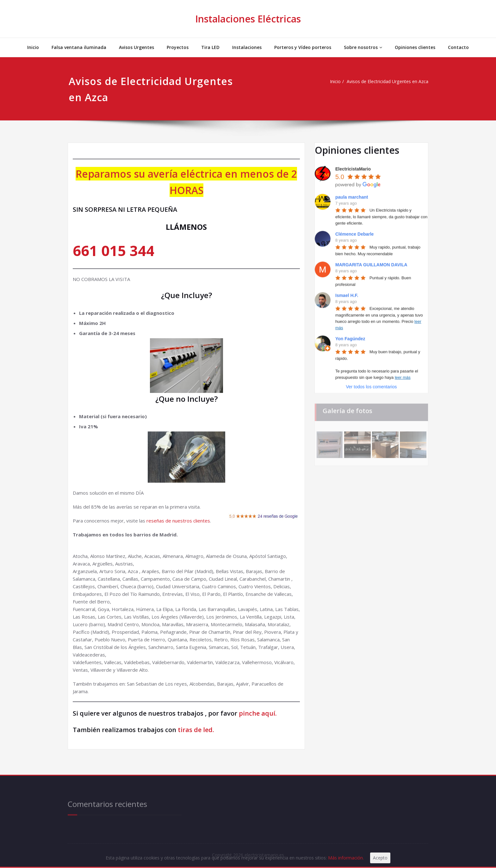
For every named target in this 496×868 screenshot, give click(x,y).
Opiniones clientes (415, 47)
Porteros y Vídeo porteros (303, 47)
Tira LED (210, 47)
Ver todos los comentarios (371, 383)
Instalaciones (247, 47)
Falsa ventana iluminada (79, 47)
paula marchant (352, 194)
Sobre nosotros (363, 47)
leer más (403, 374)
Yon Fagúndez (350, 335)
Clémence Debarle (354, 231)
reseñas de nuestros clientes (178, 521)
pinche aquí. (258, 713)
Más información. (352, 858)
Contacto (458, 47)
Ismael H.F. (347, 292)
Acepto (387, 858)
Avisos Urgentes (136, 47)
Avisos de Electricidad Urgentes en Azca (382, 82)
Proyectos (178, 47)
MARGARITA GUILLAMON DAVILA (371, 261)
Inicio (33, 47)
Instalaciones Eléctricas (248, 19)
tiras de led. (195, 730)
